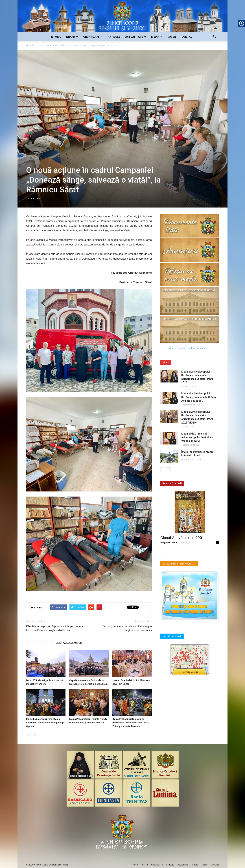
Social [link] (172, 37)
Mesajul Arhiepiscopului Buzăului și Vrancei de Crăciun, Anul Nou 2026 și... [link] (200, 397)
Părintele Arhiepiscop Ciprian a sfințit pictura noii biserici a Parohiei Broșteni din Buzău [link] (55, 628)
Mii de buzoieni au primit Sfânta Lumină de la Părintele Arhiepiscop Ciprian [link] (45, 723)
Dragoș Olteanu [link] (169, 543)
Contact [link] (188, 37)
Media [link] (157, 37)
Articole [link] (114, 37)
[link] (122, 16)
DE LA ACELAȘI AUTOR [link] (69, 643)
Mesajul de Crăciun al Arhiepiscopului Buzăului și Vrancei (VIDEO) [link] (197, 437)
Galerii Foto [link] (32, 45)
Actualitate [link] (136, 37)
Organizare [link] (93, 37)
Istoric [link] (56, 37)
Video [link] (166, 362)
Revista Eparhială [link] (172, 483)
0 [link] (217, 543)
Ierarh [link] (72, 37)
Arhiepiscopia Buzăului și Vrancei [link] (187, 348)
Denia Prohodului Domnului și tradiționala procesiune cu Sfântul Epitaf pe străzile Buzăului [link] (130, 723)
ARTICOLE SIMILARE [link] (40, 643)
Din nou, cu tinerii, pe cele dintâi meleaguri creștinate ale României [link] (127, 628)
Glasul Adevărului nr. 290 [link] (181, 538)
